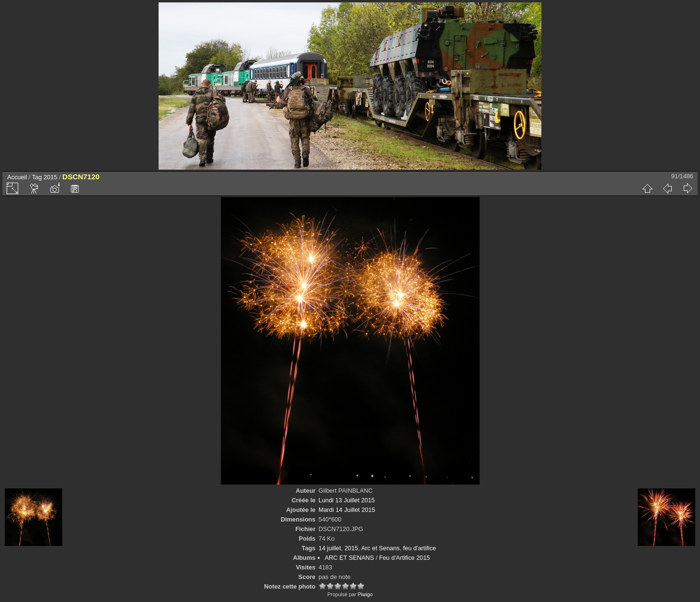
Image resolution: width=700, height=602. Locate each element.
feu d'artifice (419, 548)
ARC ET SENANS (350, 558)
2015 (50, 177)
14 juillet (330, 548)
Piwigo (365, 594)
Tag (37, 177)
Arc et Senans (380, 548)
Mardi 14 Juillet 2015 (347, 510)
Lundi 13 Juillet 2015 (347, 500)
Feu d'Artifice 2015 (404, 558)
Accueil (17, 177)
